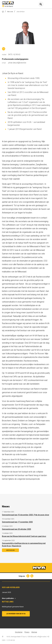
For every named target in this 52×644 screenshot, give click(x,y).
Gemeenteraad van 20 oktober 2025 (16, 529)
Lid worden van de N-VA (16, 614)
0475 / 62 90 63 (14, 54)
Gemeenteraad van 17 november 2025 (17, 522)
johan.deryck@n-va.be (4, 49)
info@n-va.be (41, 637)
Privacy (27, 632)
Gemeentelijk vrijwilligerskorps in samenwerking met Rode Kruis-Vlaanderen (24, 545)
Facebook (28, 576)
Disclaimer (19, 632)
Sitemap (34, 632)
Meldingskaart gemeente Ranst (13, 607)
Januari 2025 (6, 592)
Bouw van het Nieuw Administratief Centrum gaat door (24, 536)
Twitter (32, 576)
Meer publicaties (8, 598)
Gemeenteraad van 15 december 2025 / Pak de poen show (26, 515)
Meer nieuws (10, 550)
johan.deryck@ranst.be (17, 63)
